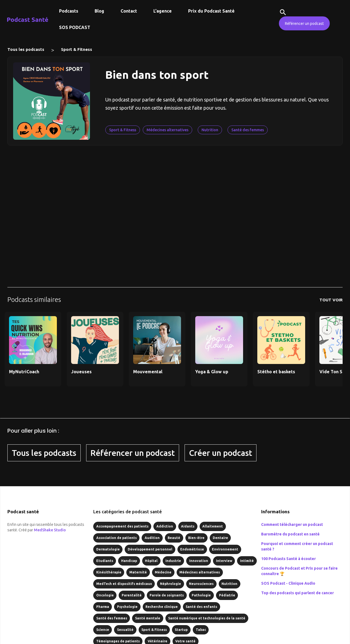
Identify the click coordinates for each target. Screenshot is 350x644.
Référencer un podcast (304, 24)
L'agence (163, 11)
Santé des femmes (248, 130)
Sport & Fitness (77, 49)
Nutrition (210, 130)
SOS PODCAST (75, 27)
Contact (129, 11)
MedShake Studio (50, 530)
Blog (99, 11)
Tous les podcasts (26, 49)
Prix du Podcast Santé (211, 11)
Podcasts (69, 11)
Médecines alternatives (167, 130)
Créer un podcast (221, 453)
